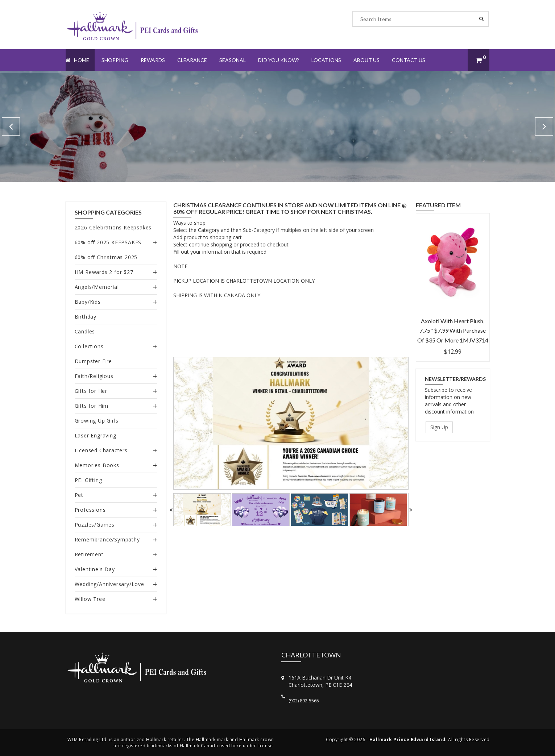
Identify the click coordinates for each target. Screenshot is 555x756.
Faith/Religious (94, 376)
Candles (85, 331)
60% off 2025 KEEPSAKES (108, 242)
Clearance (192, 60)
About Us (366, 60)
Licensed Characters (101, 450)
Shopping (115, 60)
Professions (90, 510)
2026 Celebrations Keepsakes (113, 227)
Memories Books (97, 465)
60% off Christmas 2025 (106, 257)
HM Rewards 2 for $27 (104, 272)
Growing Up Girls (97, 421)
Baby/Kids (88, 302)
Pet (79, 495)
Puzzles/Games (95, 525)
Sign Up (439, 427)
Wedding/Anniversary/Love (109, 584)
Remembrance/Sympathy (107, 539)
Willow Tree (90, 599)
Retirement (89, 554)
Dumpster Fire (93, 361)
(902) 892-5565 (304, 701)
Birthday (86, 317)
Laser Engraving (96, 435)
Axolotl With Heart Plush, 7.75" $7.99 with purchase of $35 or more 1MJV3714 (453, 331)
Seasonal (233, 60)
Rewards (153, 60)
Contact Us (409, 60)
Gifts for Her (91, 391)
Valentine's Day (95, 569)
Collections (89, 346)
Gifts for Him (92, 406)
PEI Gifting (88, 480)
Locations (326, 60)
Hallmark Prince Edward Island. (408, 740)
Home (77, 60)
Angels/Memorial (97, 287)
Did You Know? (279, 60)
